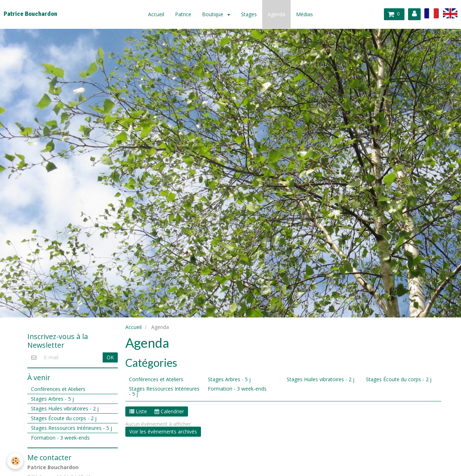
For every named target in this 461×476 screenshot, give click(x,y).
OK (110, 357)
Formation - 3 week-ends (237, 389)
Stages (249, 14)
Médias (305, 14)
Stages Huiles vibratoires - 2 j (321, 379)
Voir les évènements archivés (163, 431)
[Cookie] (15, 461)
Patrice (183, 14)
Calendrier (169, 411)
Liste (138, 411)
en (450, 13)
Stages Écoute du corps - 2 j (399, 379)
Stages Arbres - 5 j (229, 379)
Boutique (213, 14)
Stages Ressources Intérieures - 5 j (164, 391)
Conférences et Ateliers (156, 379)
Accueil (156, 14)
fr (431, 13)
